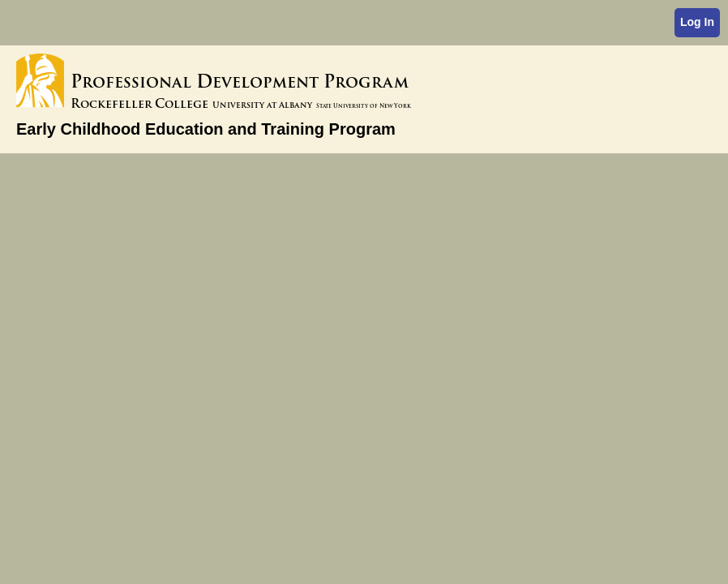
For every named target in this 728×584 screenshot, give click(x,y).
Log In (697, 22)
